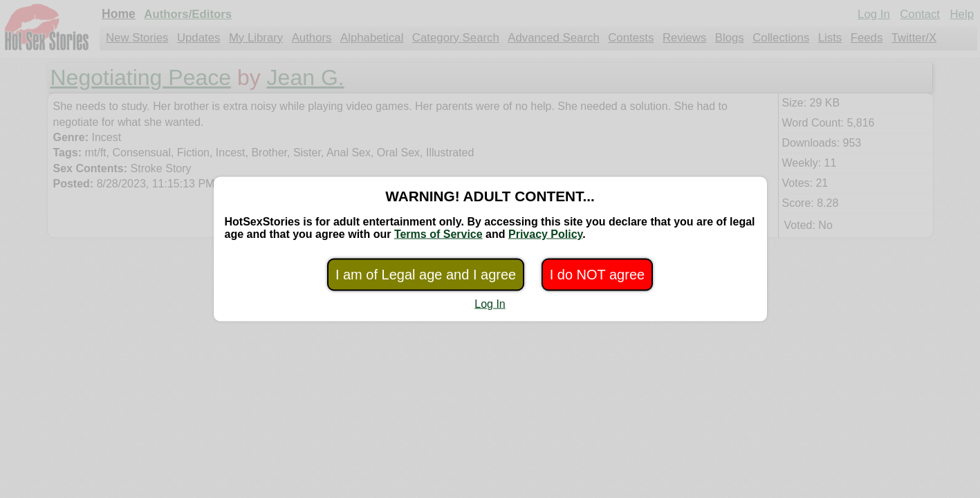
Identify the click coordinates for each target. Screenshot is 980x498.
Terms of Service (438, 234)
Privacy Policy (545, 234)
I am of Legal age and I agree (426, 275)
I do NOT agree (597, 275)
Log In (490, 304)
